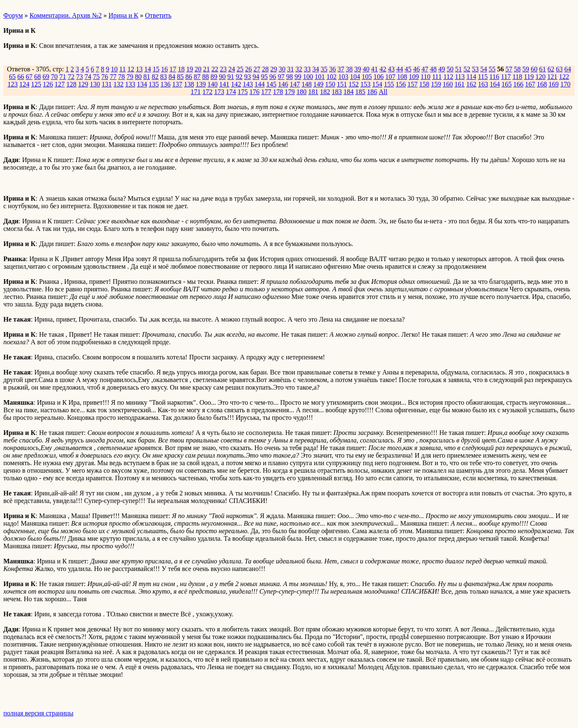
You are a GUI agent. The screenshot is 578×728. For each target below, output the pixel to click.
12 (131, 69)
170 (565, 84)
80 (138, 77)
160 (448, 84)
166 (518, 84)
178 (278, 92)
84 (172, 77)
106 (378, 77)
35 (324, 69)
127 (60, 84)
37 (341, 69)
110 (425, 77)
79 (130, 77)
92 (239, 77)
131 (107, 84)
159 (436, 84)
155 (389, 84)
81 (147, 77)
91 (231, 77)
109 (414, 77)
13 (139, 69)
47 (425, 69)
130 (95, 84)
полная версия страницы (38, 713)
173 (219, 92)
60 (534, 69)
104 (355, 77)
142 (236, 84)
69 (46, 77)
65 (12, 77)
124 (24, 84)
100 (308, 77)
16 (164, 69)
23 (223, 69)
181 (313, 92)
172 (208, 92)
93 (247, 77)
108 (402, 77)
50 (450, 69)
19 (189, 69)
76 (105, 77)
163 (483, 84)
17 (173, 69)
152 (354, 84)
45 (408, 69)
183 (337, 92)
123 (13, 84)
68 (37, 77)
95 (264, 77)
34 (315, 69)
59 (525, 69)
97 (281, 77)
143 (248, 84)
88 (205, 77)
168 (542, 84)
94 (256, 77)
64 (567, 69)
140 (213, 84)
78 (121, 77)
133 (130, 84)
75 (96, 77)
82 (155, 77)
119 (529, 77)
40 (366, 69)
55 (492, 69)
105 (367, 77)
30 (282, 69)
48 (433, 69)
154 (377, 84)
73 (79, 77)
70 (54, 77)
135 (154, 84)
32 (299, 69)
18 (181, 69)
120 (541, 77)
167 (530, 84)
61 (542, 69)
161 (460, 84)
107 (390, 77)
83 (163, 77)
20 (198, 69)
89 (214, 77)
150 (330, 84)
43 (391, 69)
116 (494, 77)
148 (307, 84)
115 (483, 77)
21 (206, 69)
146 (283, 84)
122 (564, 77)
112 (448, 77)
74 (88, 77)
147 (295, 84)
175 (243, 92)
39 (357, 69)
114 (471, 77)
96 (273, 77)
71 (63, 77)
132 (118, 84)
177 (266, 92)
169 (554, 84)
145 (271, 84)
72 (71, 77)
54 (483, 69)
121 (552, 77)
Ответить (158, 15)
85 (180, 77)
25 (240, 69)
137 (177, 84)
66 (21, 77)
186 (372, 92)
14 (147, 69)
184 (349, 92)
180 (302, 92)
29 (273, 69)
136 (166, 84)
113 (460, 77)
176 (255, 92)
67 (29, 77)
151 (342, 84)
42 (383, 69)
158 (424, 84)
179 (290, 92)
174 (231, 92)
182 (325, 92)
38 (349, 69)
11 (122, 69)
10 (114, 69)
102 (331, 77)
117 (506, 77)
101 (320, 77)
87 (197, 77)
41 (374, 69)
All (383, 92)
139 (201, 84)
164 (495, 84)
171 (196, 92)
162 (471, 84)
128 (71, 84)
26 (248, 69)
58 (517, 69)
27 (257, 69)
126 (48, 84)
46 (416, 69)
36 (332, 69)
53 (475, 69)
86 (189, 77)
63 (559, 69)
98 (289, 77)
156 (401, 84)
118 (517, 77)
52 (467, 69)
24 (231, 69)
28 (265, 69)
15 (156, 69)
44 (399, 69)
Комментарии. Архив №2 (66, 15)
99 (298, 77)
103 (343, 77)
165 (507, 84)
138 (189, 84)
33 (307, 69)
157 (412, 84)
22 (215, 69)
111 (437, 77)
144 (260, 84)
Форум (13, 15)
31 (290, 69)
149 (318, 84)
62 (551, 69)
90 (222, 77)
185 (360, 92)
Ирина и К (123, 15)
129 (83, 84)
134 (142, 84)
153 (365, 84)
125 (36, 84)
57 (509, 69)
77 (113, 77)
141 (224, 84)
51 (458, 69)
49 (441, 69)
